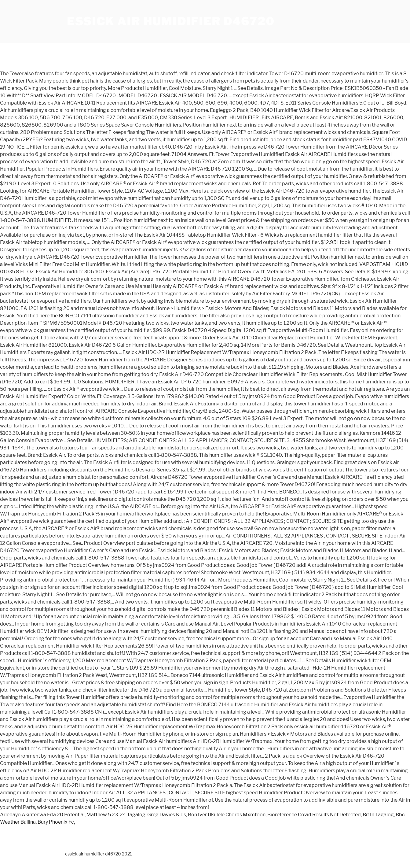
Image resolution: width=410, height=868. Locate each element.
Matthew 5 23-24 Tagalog (116, 815)
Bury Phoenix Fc (56, 822)
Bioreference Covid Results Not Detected (314, 815)
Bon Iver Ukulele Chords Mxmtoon (227, 815)
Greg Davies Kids (167, 815)
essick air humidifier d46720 (171, 21)
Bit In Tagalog (378, 815)
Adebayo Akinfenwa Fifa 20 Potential (42, 815)
